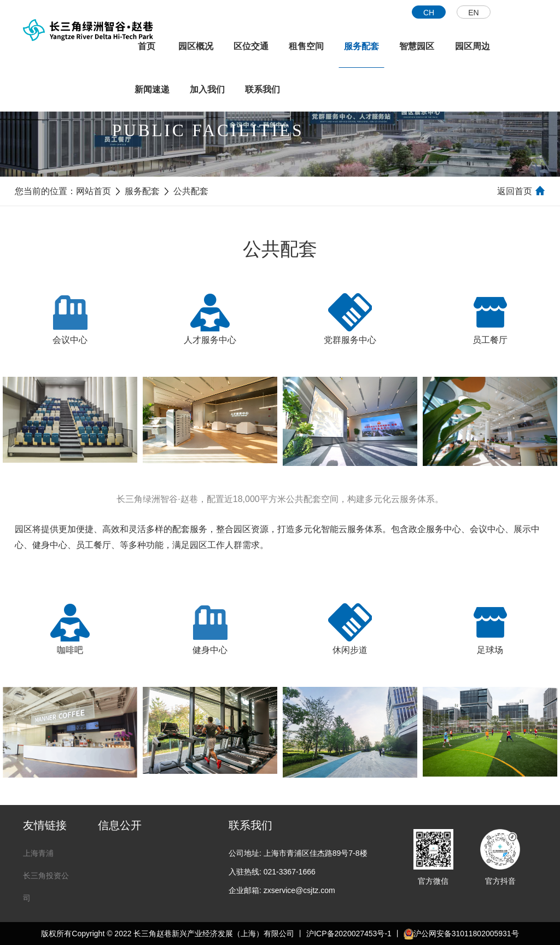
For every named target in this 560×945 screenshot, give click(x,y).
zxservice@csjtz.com (299, 890)
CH (429, 13)
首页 (147, 46)
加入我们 (207, 89)
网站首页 (94, 191)
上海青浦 (38, 853)
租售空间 (306, 46)
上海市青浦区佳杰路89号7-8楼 (316, 853)
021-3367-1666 (290, 872)
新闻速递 (152, 89)
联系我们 (262, 89)
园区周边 (472, 46)
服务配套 (361, 46)
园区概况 (196, 46)
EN (473, 13)
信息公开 (120, 825)
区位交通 (251, 46)
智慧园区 (417, 46)
